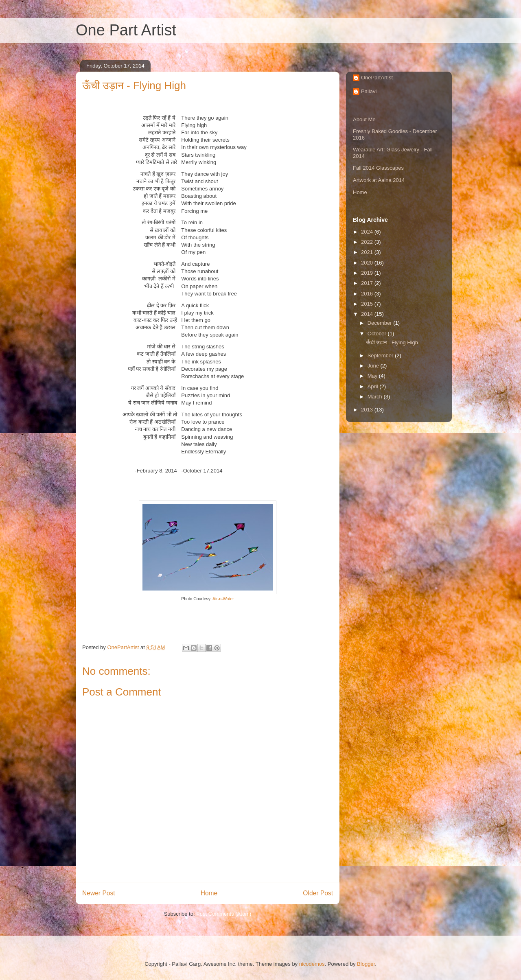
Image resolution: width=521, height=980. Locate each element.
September (381, 355)
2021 (368, 252)
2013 (368, 410)
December (381, 323)
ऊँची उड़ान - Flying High (392, 342)
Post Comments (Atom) (224, 914)
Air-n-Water (223, 599)
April (374, 386)
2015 (368, 304)
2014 (368, 314)
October (378, 334)
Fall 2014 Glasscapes (378, 168)
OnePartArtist (377, 78)
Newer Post (99, 893)
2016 (368, 294)
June (374, 366)
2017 (368, 283)
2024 (368, 232)
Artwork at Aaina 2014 (379, 180)
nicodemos (312, 964)
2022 (368, 242)
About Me (364, 119)
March (376, 397)
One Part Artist (126, 30)
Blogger (366, 964)
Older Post (318, 893)
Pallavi (369, 91)
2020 (368, 263)
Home (209, 893)
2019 (368, 273)
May (373, 376)
